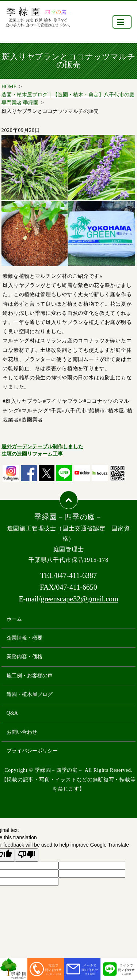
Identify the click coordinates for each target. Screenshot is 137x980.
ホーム (14, 619)
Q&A (12, 713)
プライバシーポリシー (32, 751)
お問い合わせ (22, 732)
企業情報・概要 (24, 638)
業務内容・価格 (24, 657)
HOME (9, 87)
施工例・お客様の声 (30, 676)
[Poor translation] (27, 855)
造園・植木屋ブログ (30, 694)
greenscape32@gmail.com (79, 599)
